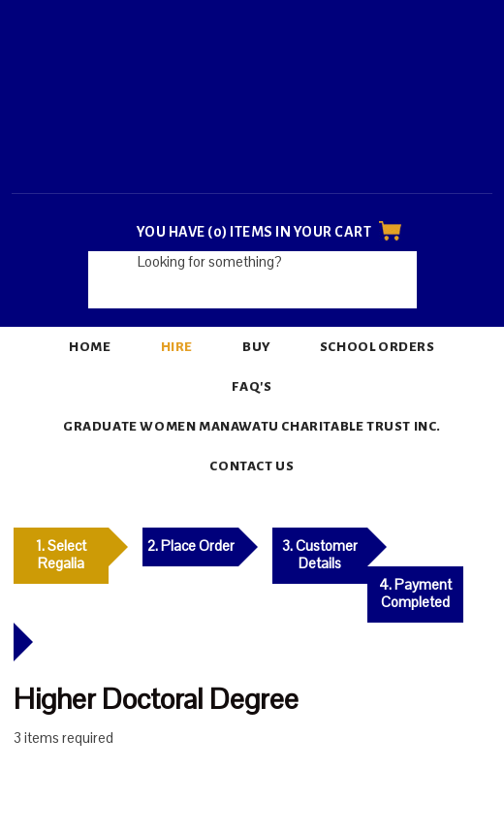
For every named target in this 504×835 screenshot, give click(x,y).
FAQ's (252, 386)
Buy (256, 347)
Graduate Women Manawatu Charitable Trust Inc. (252, 426)
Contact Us (252, 466)
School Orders (378, 347)
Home (90, 347)
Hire (177, 347)
